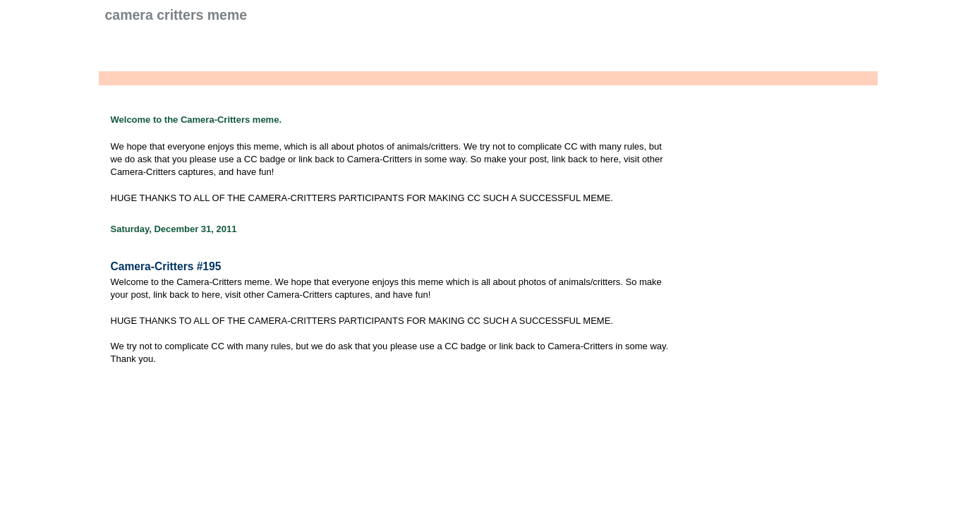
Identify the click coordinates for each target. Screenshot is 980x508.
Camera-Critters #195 (166, 266)
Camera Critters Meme (176, 15)
